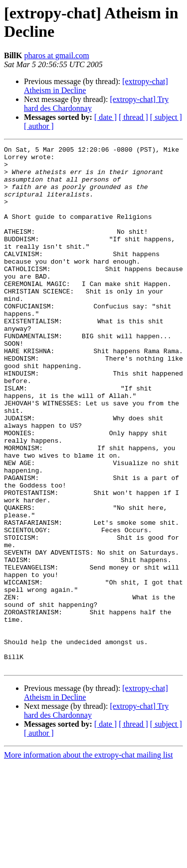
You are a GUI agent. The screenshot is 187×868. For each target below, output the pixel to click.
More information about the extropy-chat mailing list (89, 859)
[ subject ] (166, 117)
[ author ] (39, 126)
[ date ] (105, 117)
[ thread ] (133, 117)
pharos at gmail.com (56, 55)
